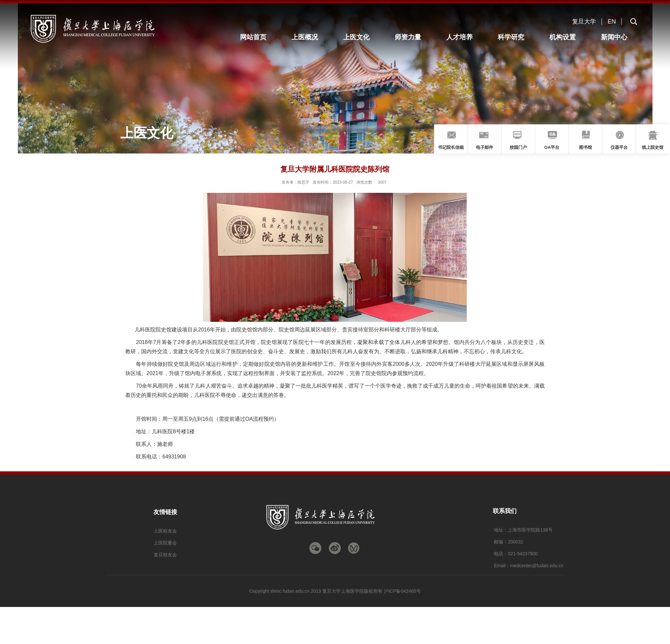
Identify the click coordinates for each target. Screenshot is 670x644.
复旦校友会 (165, 555)
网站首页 (259, 37)
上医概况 (310, 37)
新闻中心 (614, 37)
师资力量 (412, 37)
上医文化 (361, 37)
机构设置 (564, 37)
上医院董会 (165, 543)
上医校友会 (165, 531)
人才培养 (462, 37)
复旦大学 (584, 21)
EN (612, 21)
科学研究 (513, 37)
